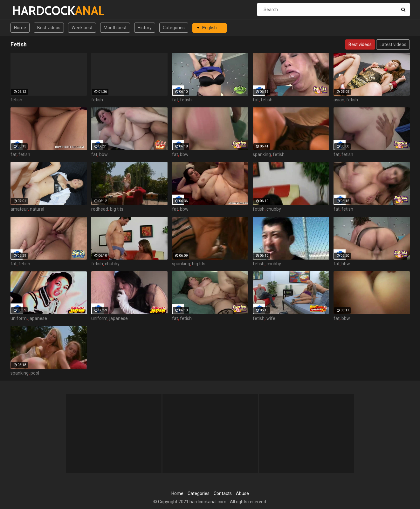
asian (339, 100)
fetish (16, 100)
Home (20, 28)
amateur (19, 209)
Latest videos (393, 44)
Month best (115, 28)
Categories (174, 28)
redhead (100, 209)
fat (175, 100)
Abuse (242, 493)
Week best (82, 28)
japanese (38, 318)
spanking (262, 154)
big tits (117, 209)
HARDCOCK (29, 11)
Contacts (223, 493)
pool (35, 373)
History (145, 28)
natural (37, 209)
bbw (103, 154)
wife (271, 318)
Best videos (49, 28)
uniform (19, 318)
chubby (274, 209)
